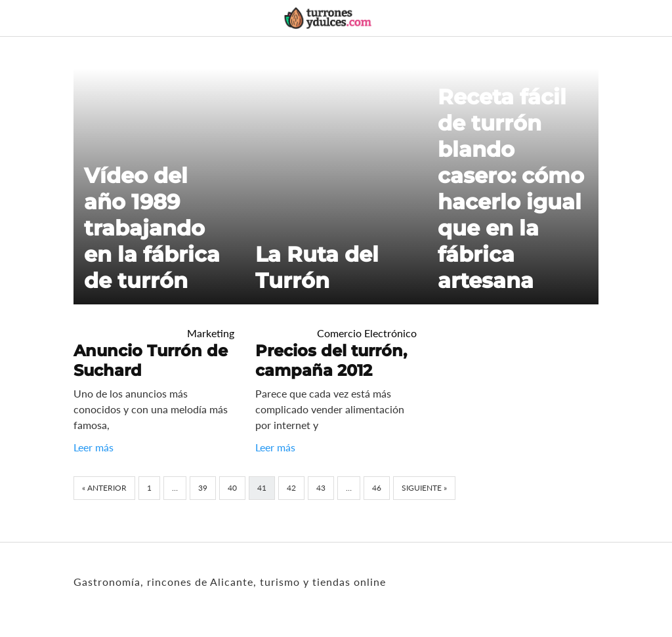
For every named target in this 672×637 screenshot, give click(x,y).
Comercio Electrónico (367, 333)
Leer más (94, 447)
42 (291, 488)
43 (321, 488)
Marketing (211, 333)
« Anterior (104, 488)
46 (377, 488)
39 (203, 488)
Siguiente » (424, 488)
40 (232, 488)
